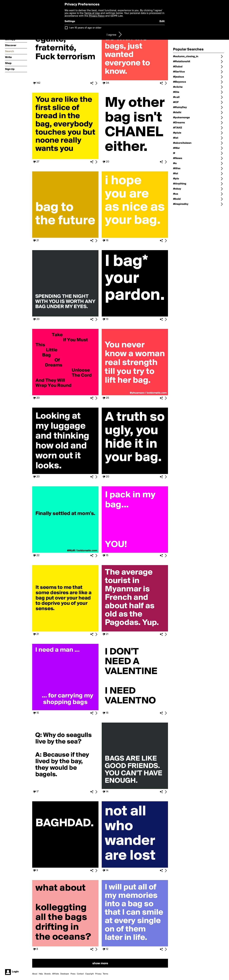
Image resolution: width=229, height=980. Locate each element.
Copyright (89, 974)
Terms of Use (92, 13)
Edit (162, 21)
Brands (48, 974)
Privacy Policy (97, 16)
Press (73, 974)
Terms (106, 974)
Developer (65, 974)
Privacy (98, 974)
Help (41, 974)
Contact (80, 974)
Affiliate (56, 974)
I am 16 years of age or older (85, 28)
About (35, 974)
